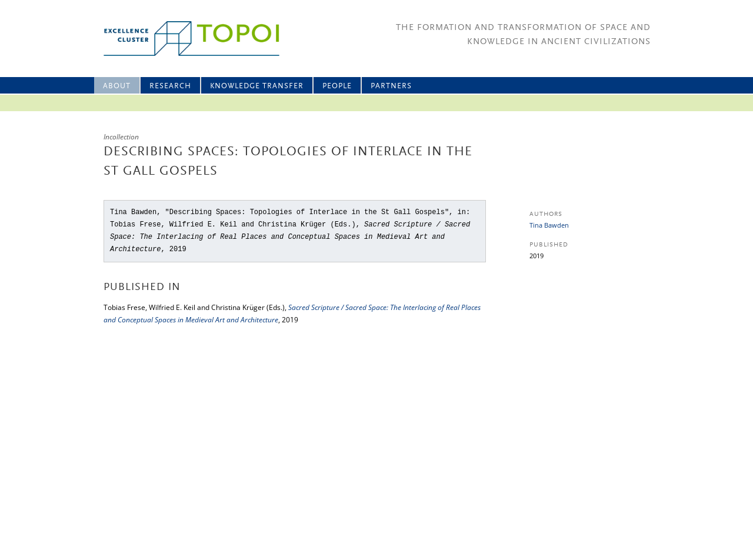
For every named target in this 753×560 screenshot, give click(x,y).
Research (170, 86)
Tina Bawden (549, 225)
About (117, 86)
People (337, 86)
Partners (391, 86)
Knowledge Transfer (257, 86)
